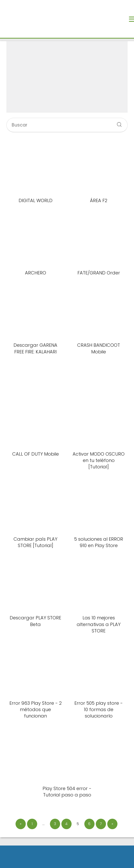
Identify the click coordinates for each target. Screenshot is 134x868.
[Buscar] (117, 123)
